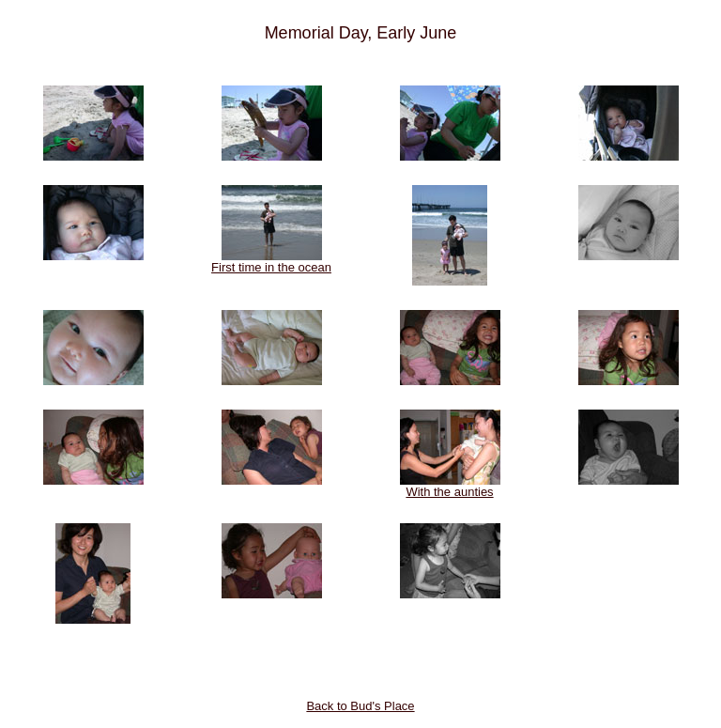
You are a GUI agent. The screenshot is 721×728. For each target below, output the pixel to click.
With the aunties (450, 486)
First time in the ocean (271, 262)
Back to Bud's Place (360, 706)
